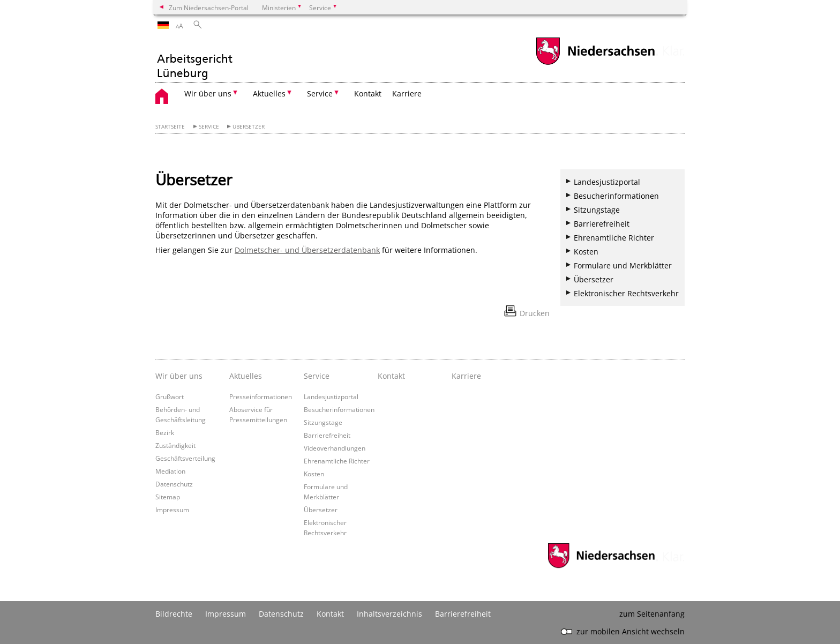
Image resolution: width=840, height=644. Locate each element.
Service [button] (320, 93)
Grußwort (170, 396)
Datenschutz (174, 484)
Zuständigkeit (175, 445)
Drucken (535, 313)
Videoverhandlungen (335, 448)
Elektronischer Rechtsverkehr (626, 293)
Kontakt (368, 93)
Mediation (170, 471)
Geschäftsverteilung (185, 458)
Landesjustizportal (607, 182)
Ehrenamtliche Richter (614, 238)
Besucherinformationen (616, 196)
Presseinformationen (261, 396)
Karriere (407, 93)
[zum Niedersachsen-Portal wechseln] (595, 63)
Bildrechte (174, 614)
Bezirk (165, 432)
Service (209, 127)
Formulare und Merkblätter (623, 265)
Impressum (172, 510)
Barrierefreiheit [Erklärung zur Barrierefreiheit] (463, 614)
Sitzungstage (597, 210)
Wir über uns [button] (208, 93)
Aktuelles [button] (269, 93)
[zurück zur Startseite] (194, 60)
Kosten (586, 252)
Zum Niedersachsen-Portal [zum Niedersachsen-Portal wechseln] (209, 8)
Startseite (170, 127)
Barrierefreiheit (602, 224)
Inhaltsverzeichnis (389, 614)
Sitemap (168, 497)
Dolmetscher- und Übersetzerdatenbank (307, 250)
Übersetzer (249, 127)
